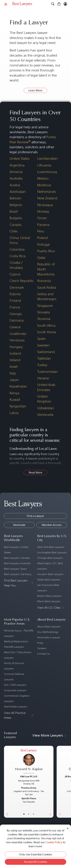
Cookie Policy (54, 842)
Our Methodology (48, 632)
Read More (35, 472)
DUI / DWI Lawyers (15, 685)
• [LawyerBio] (29, 814)
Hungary (16, 347)
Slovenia (44, 319)
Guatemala (18, 334)
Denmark (17, 287)
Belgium (16, 205)
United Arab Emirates (46, 387)
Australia (16, 178)
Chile (13, 231)
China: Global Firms (20, 240)
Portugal (43, 244)
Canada (15, 225)
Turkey (42, 365)
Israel (14, 367)
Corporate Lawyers (15, 690)
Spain (41, 339)
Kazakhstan (18, 386)
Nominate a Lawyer (49, 637)
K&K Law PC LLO (29, 776)
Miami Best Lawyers (49, 601)
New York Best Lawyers (51, 547)
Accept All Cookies (35, 862)
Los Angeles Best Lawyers (52, 552)
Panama (43, 225)
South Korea (47, 332)
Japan (14, 380)
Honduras (17, 340)
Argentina (17, 165)
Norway (43, 211)
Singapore (45, 306)
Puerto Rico (46, 251)
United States (20, 159)
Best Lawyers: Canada (17, 558)
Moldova (44, 185)
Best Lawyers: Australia (17, 563)
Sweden (43, 345)
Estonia (15, 294)
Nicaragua (45, 205)
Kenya (14, 393)
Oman (42, 218)
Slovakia (43, 312)
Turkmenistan (47, 372)
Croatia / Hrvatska (16, 265)
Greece (15, 327)
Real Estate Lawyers (16, 707)
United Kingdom (44, 399)
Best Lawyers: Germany (18, 574)
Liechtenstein (47, 159)
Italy (13, 373)
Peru (41, 231)
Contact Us (44, 654)
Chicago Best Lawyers (50, 558)
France (15, 307)
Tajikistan (44, 358)
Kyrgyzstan (18, 406)
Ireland (15, 360)
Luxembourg (47, 172)
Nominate (19, 525)
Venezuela (45, 415)
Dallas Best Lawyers (49, 580)
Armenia (16, 172)
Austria (15, 185)
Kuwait (15, 400)
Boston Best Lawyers (49, 596)
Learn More (35, 90)
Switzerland (46, 352)
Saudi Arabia (47, 287)
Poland (42, 238)
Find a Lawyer (35, 516)
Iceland (15, 353)
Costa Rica (17, 256)
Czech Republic (22, 281)
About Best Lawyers (49, 627)
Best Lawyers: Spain (15, 569)
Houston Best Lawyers (50, 574)
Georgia (16, 314)
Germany (17, 320)
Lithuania (44, 165)
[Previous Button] (6, 782)
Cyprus (15, 274)
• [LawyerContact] (34, 814)
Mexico (43, 178)
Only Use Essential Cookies (35, 854)
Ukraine (43, 378)
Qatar (41, 258)
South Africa (46, 325)
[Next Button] (51, 782)
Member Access (52, 525)
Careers (42, 648)
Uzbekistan (46, 408)
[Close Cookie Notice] (68, 828)
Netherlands (47, 192)
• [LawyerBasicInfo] (24, 814)
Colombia (17, 249)
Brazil (14, 211)
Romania (44, 281)
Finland (15, 301)
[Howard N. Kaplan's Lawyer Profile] (29, 762)
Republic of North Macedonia (46, 269)
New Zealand (47, 198)
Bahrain (15, 198)
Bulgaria (16, 218)
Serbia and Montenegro (47, 296)
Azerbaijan (18, 192)
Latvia (14, 413)
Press (40, 643)
